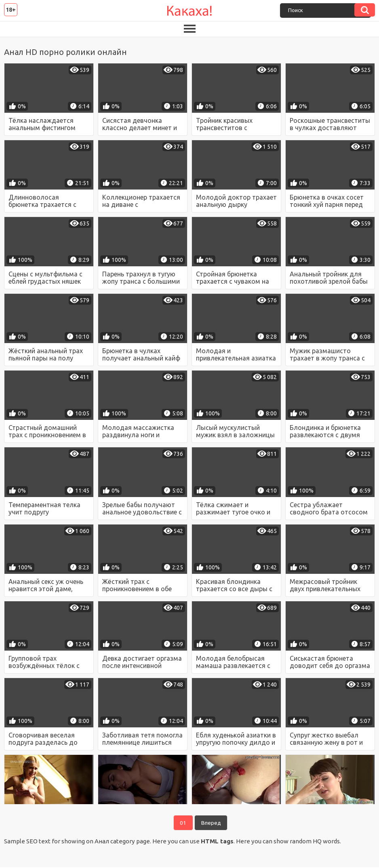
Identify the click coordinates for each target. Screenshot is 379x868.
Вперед (212, 823)
